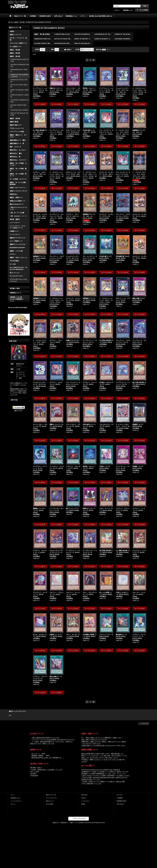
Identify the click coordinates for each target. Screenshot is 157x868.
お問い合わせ (120, 804)
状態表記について (15, 293)
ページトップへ (145, 723)
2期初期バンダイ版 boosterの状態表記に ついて (19, 299)
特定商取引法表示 (121, 801)
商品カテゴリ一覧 (51, 795)
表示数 (37, 49)
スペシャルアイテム (51, 798)
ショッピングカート (16, 801)
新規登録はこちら (128, 10)
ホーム (12, 795)
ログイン (117, 10)
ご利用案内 (120, 798)
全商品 (12, 31)
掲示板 (83, 804)
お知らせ (84, 798)
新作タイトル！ (50, 801)
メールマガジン (85, 801)
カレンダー (120, 795)
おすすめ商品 (50, 804)
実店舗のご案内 (15, 288)
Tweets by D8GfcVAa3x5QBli (18, 308)
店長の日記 (14, 400)
